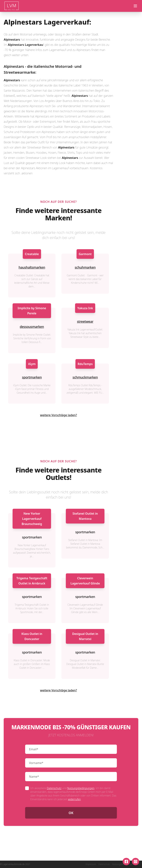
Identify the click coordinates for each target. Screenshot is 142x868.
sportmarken (32, 377)
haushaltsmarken (32, 267)
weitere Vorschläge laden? (59, 415)
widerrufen (74, 799)
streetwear (85, 321)
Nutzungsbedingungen (81, 788)
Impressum (91, 864)
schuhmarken (85, 267)
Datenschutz (54, 788)
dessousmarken (32, 327)
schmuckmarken (85, 377)
